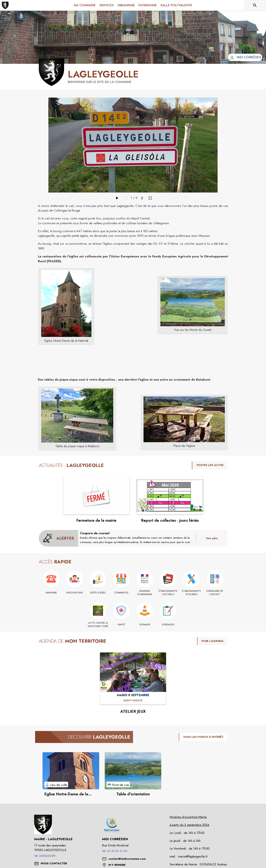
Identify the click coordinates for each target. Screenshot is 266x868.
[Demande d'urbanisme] (145, 593)
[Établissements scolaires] (191, 593)
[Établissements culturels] (168, 593)
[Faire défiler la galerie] (117, 198)
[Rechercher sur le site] (255, 5)
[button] (66, 303)
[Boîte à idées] (98, 593)
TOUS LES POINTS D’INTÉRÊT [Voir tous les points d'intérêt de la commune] (203, 737)
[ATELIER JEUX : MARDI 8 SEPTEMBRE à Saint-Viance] (133, 701)
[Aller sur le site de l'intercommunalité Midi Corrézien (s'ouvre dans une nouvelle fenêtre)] (245, 57)
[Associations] (75, 593)
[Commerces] (121, 593)
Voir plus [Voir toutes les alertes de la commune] (212, 538)
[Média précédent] (126, 198)
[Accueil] (5, 5)
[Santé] (121, 625)
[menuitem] (85, 5)
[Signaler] (145, 625)
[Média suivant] (142, 198)
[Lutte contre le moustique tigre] (98, 625)
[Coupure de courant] (137, 538)
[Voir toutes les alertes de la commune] (58, 538)
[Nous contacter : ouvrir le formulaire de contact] (54, 864)
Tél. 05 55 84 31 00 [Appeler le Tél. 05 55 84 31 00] (115, 851)
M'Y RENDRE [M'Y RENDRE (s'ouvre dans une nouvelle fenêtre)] (117, 865)
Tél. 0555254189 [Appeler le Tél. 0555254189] (45, 856)
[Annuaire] (51, 593)
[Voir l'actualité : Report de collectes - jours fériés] (170, 496)
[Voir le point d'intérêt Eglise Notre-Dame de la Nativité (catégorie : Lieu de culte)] (71, 771)
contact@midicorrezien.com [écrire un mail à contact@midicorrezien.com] (127, 859)
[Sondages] (168, 625)
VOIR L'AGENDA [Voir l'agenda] (212, 641)
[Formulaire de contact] (215, 593)
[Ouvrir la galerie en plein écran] (150, 198)
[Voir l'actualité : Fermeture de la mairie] (96, 496)
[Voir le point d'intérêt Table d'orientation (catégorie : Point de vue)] (133, 771)
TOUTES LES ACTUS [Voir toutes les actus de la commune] (210, 465)
